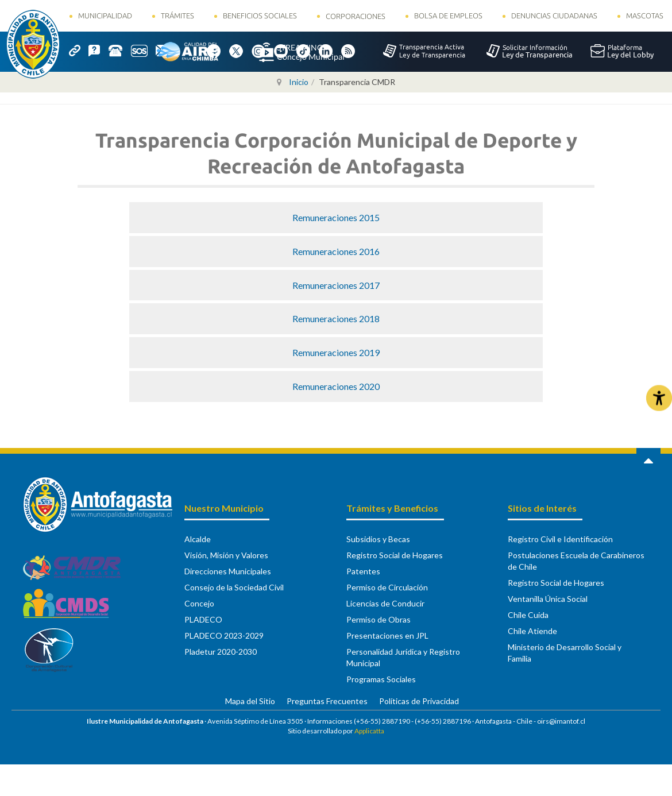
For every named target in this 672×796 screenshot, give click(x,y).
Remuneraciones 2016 (336, 251)
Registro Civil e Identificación (560, 539)
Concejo (199, 603)
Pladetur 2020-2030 (221, 652)
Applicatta (369, 731)
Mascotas (645, 16)
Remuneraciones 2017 (336, 285)
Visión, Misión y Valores (226, 555)
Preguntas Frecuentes (327, 701)
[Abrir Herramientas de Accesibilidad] (659, 398)
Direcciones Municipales (228, 571)
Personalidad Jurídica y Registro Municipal (403, 657)
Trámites (177, 16)
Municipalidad (105, 16)
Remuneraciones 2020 (336, 386)
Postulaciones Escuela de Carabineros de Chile (576, 561)
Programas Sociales (381, 679)
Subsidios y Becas (378, 539)
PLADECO (203, 619)
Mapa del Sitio (250, 701)
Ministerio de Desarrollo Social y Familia (565, 653)
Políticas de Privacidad (419, 701)
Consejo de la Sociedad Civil (234, 587)
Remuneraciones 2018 (336, 318)
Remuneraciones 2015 (336, 217)
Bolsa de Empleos (448, 16)
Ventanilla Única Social (548, 599)
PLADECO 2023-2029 (224, 635)
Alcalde (198, 539)
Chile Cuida (528, 615)
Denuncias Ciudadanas (554, 16)
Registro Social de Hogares (395, 555)
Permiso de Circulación (387, 587)
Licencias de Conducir (385, 603)
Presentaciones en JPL (387, 635)
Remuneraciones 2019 (336, 352)
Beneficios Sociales (260, 16)
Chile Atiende (532, 631)
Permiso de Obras (379, 619)
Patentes (363, 571)
